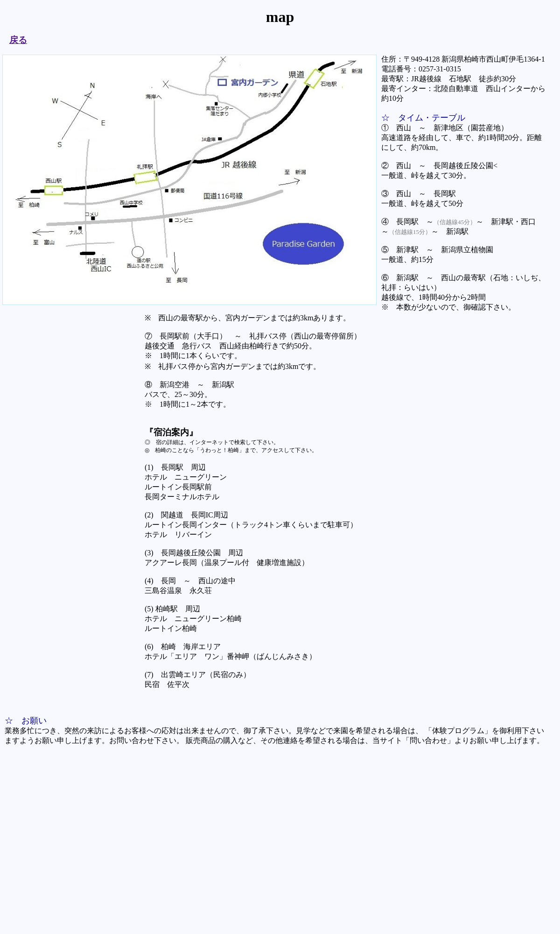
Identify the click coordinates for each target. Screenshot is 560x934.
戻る (18, 40)
